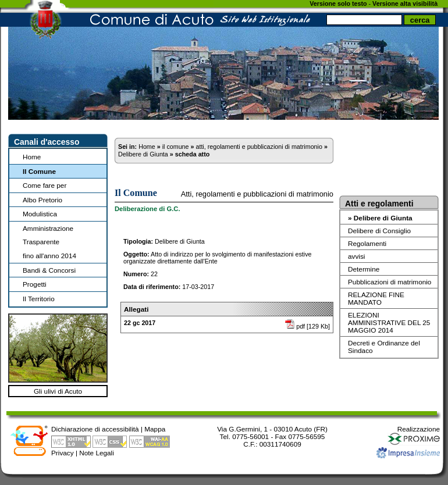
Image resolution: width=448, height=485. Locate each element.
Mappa (155, 429)
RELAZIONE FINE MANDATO (376, 298)
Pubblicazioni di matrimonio (390, 282)
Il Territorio (39, 299)
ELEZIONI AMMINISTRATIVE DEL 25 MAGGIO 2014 (389, 322)
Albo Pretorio (42, 200)
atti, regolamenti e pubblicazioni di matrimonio (259, 147)
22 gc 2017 (140, 323)
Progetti (35, 284)
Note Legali (97, 453)
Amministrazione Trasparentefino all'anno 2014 (49, 242)
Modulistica (40, 214)
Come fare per (45, 185)
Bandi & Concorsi (49, 270)
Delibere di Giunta (143, 154)
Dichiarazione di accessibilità (95, 429)
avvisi (356, 256)
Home (32, 157)
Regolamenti (367, 243)
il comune (176, 147)
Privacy (63, 453)
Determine (364, 269)
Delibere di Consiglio (379, 231)
